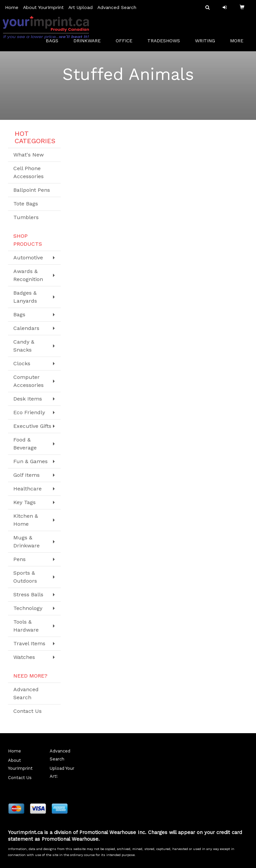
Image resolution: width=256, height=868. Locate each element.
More (239, 43)
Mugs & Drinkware (26, 542)
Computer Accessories (28, 381)
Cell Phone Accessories (28, 172)
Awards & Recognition (28, 275)
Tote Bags (26, 204)
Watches (24, 657)
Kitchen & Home (26, 520)
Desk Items (28, 399)
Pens (19, 559)
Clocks (22, 363)
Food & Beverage (25, 444)
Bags (54, 43)
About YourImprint (43, 7)
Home (12, 7)
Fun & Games (30, 461)
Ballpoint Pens (32, 190)
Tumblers (26, 217)
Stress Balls (28, 594)
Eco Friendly (29, 412)
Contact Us (27, 711)
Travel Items (29, 643)
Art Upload (80, 7)
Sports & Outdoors (25, 577)
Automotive (28, 258)
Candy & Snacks (24, 346)
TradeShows (166, 43)
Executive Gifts (32, 426)
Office (126, 43)
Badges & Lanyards (25, 297)
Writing (207, 43)
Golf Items (26, 475)
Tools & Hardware (26, 626)
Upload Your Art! (62, 772)
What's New (28, 155)
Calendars (26, 328)
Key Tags (24, 502)
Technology (28, 608)
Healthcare (27, 489)
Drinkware (89, 43)
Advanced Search (117, 7)
